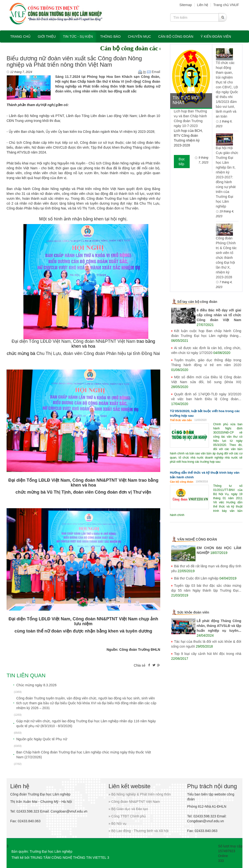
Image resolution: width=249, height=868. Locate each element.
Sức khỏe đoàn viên (193, 612)
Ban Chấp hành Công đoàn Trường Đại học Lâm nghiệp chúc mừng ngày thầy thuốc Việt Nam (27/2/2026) (84, 755)
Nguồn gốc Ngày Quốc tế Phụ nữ (42, 739)
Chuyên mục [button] (139, 36)
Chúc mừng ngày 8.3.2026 (36, 685)
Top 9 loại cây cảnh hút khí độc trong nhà (208, 654)
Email (154, 72)
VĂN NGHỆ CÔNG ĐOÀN (197, 539)
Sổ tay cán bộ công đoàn (197, 302)
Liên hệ (203, 5)
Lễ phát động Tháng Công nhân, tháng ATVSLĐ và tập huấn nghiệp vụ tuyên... (219, 626)
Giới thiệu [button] (47, 36)
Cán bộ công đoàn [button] (176, 36)
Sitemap (186, 5)
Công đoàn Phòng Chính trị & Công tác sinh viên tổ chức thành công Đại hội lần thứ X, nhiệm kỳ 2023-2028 (226, 258)
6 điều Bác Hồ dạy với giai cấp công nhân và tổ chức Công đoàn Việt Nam (219, 315)
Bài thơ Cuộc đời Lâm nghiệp (196, 578)
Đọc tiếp (182, 162)
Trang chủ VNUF (226, 5)
